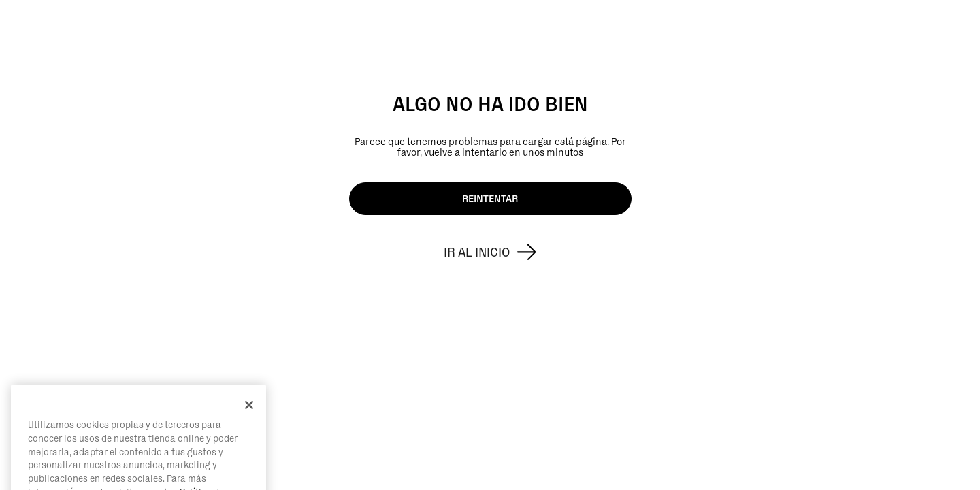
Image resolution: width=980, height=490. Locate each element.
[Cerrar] (249, 421)
